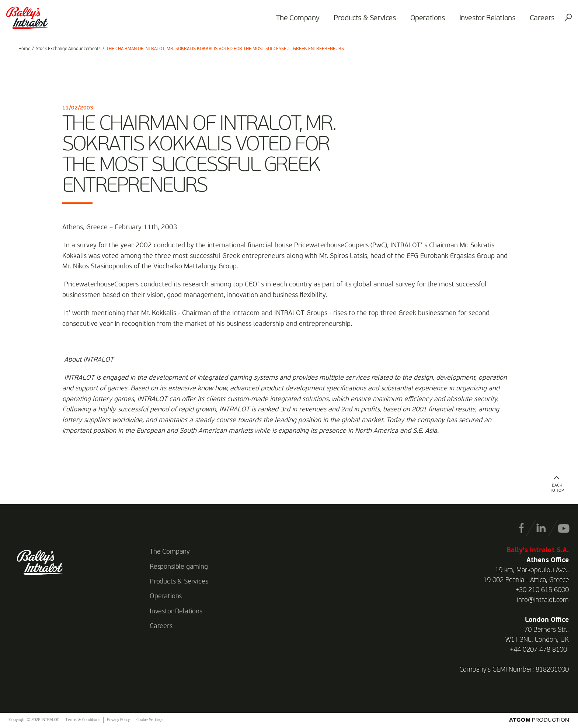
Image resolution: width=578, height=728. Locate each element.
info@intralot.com (543, 600)
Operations (418, 21)
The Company (288, 21)
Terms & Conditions (83, 720)
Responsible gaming (179, 567)
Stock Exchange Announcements (68, 49)
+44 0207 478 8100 (538, 650)
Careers (532, 21)
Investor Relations (478, 21)
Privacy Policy (118, 720)
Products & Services (355, 21)
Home (24, 49)
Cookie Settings (150, 720)
